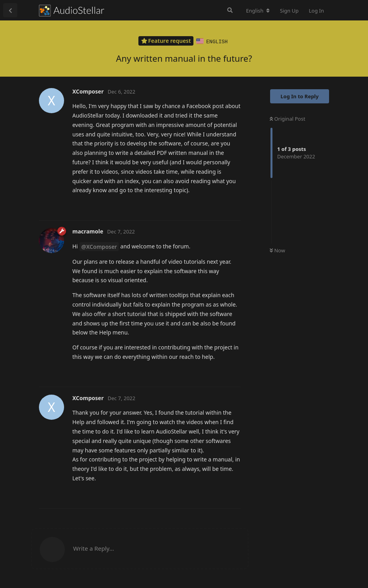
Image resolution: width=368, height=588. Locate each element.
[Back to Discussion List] (10, 10)
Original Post (287, 118)
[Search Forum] (230, 10)
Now (277, 250)
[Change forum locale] (258, 11)
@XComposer (99, 246)
